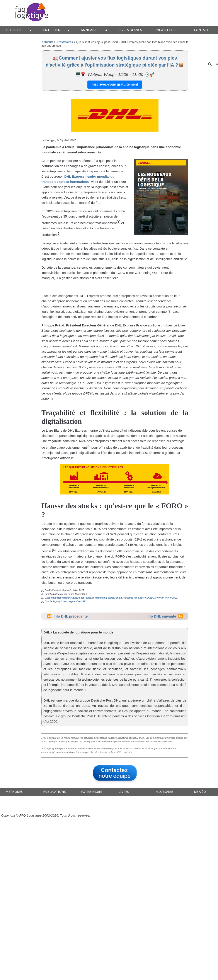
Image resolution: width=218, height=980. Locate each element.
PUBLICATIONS (54, 792)
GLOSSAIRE (165, 792)
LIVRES (124, 792)
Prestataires (65, 42)
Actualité (47, 42)
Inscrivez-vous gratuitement (115, 84)
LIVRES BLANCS (130, 30)
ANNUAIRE (89, 30)
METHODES (14, 792)
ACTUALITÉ (14, 30)
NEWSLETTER (166, 30)
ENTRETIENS (53, 30)
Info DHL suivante (161, 616)
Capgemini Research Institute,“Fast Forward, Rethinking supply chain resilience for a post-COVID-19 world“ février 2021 (111, 598)
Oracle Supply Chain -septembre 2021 (66, 601)
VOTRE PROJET (92, 792)
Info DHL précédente (71, 616)
